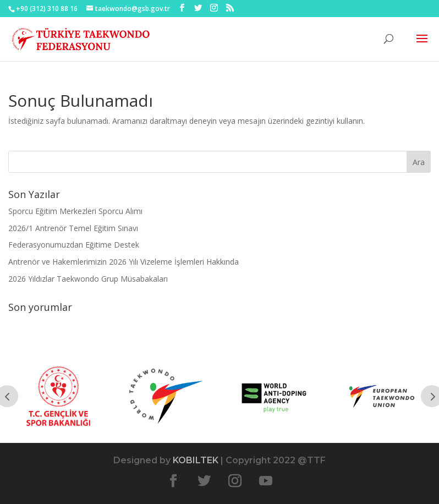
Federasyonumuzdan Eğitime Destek (74, 245)
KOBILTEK (196, 460)
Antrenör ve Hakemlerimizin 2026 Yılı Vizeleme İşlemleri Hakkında (124, 262)
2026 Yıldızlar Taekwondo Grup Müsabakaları (88, 279)
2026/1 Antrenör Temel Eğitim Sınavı (73, 228)
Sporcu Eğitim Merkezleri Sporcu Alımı (75, 211)
